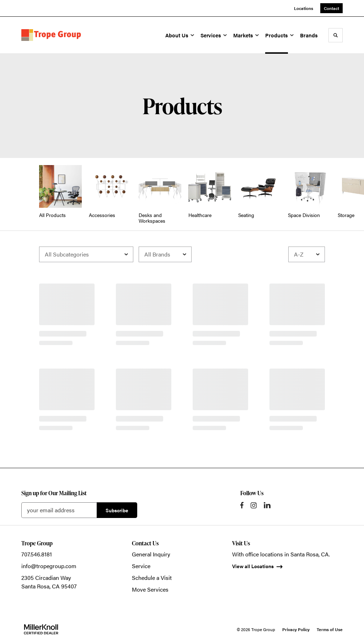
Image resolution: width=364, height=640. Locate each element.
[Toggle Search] (336, 35)
